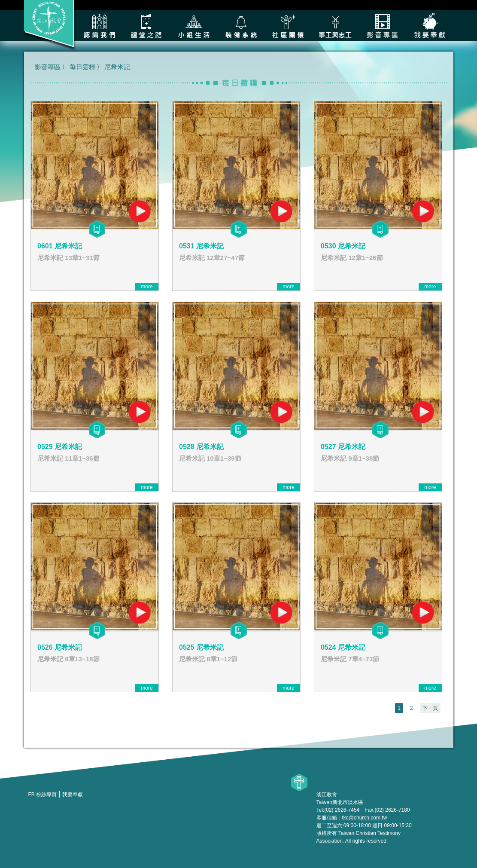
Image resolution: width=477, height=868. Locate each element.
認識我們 (99, 26)
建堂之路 (146, 26)
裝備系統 (241, 26)
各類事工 (335, 26)
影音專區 (383, 26)
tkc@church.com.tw (365, 818)
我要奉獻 (430, 26)
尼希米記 (117, 67)
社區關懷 (288, 26)
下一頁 (430, 708)
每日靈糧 (82, 67)
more (147, 287)
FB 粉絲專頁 (43, 795)
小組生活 (194, 26)
